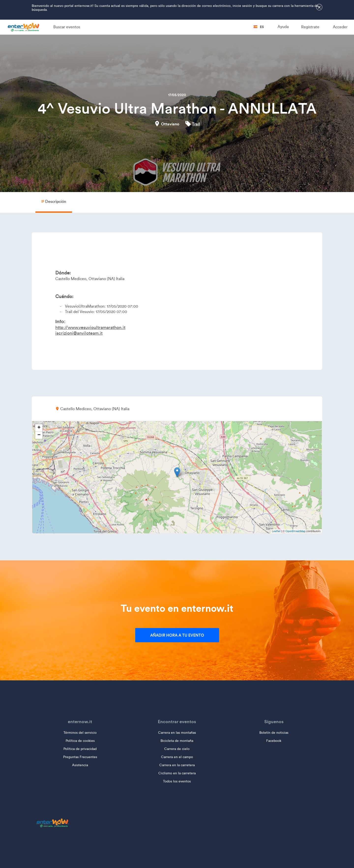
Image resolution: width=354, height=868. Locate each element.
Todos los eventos (177, 781)
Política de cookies (80, 741)
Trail (196, 124)
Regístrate (310, 27)
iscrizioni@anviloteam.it (79, 333)
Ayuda (283, 27)
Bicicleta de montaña (177, 741)
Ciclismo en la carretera (177, 773)
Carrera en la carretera (177, 765)
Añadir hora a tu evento (177, 635)
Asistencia (80, 765)
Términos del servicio (80, 733)
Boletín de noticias (274, 733)
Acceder (340, 27)
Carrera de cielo (177, 749)
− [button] (39, 435)
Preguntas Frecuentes (80, 757)
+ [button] (39, 428)
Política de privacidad (80, 749)
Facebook (274, 741)
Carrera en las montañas (177, 733)
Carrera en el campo (177, 757)
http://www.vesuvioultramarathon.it (90, 328)
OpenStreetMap (295, 531)
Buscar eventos (67, 27)
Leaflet (276, 531)
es (259, 27)
